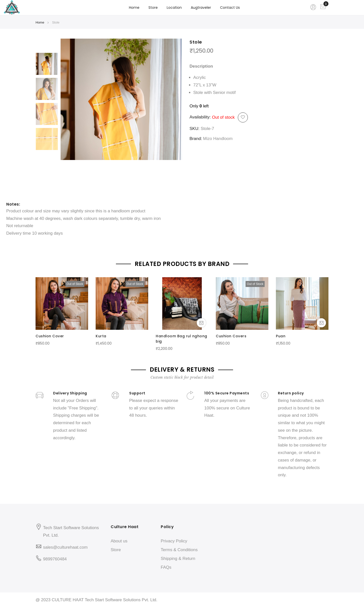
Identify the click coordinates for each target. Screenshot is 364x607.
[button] (243, 117)
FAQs (166, 567)
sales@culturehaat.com (65, 547)
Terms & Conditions (179, 550)
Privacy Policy (174, 541)
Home (134, 8)
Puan (281, 336)
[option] (47, 64)
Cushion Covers (231, 336)
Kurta (101, 336)
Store (116, 550)
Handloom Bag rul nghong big (181, 339)
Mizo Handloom (218, 139)
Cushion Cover (50, 336)
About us (119, 541)
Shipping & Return (178, 559)
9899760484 (55, 559)
